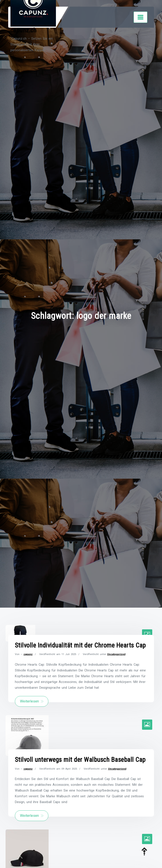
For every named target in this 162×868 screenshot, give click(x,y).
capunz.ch (24, 30)
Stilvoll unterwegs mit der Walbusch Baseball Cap (80, 760)
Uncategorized (116, 654)
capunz (28, 654)
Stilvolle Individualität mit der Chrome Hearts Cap (80, 645)
